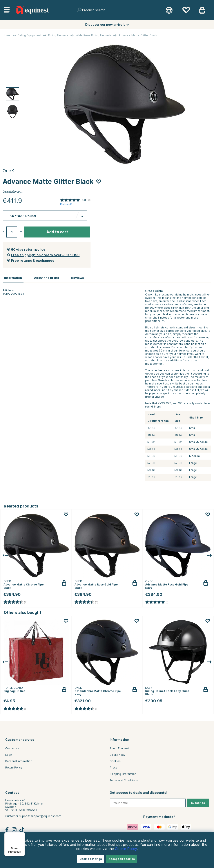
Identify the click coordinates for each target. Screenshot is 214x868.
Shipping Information (123, 773)
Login (9, 754)
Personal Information (19, 760)
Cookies (115, 760)
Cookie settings (91, 859)
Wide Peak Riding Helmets (94, 35)
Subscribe (198, 802)
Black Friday (117, 754)
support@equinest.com (46, 815)
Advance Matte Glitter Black (138, 35)
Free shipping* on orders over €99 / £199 (45, 255)
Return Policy (14, 767)
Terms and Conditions (124, 780)
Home (7, 35)
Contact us (12, 748)
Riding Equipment (29, 35)
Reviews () (67, 204)
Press (113, 767)
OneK (8, 171)
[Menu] (22, 835)
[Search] (116, 10)
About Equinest (119, 748)
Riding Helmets (58, 35)
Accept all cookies (122, 859)
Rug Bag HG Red (15, 690)
